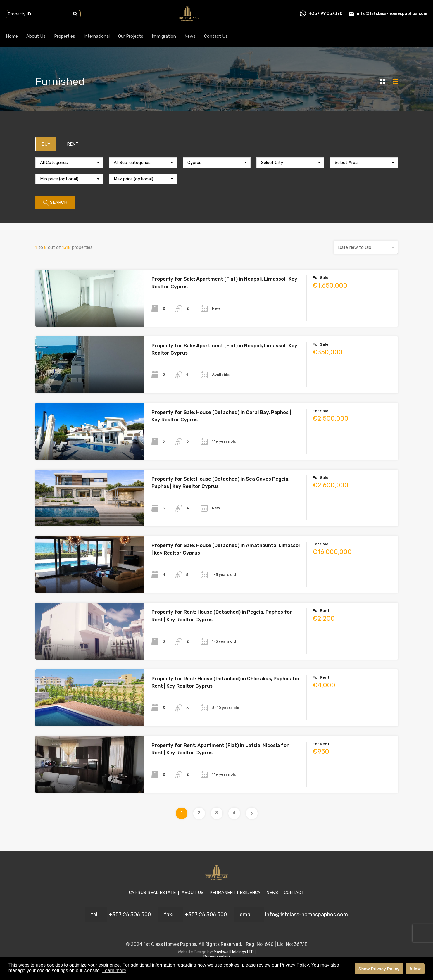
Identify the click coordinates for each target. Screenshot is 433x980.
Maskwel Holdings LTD (234, 952)
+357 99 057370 (326, 14)
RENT (73, 144)
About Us (36, 36)
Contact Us (216, 36)
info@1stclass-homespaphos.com (392, 14)
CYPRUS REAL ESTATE (152, 893)
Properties (65, 36)
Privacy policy (217, 957)
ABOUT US (193, 893)
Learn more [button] (114, 970)
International (97, 36)
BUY (46, 144)
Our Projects (131, 36)
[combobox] (69, 163)
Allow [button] (415, 969)
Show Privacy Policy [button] (379, 969)
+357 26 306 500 (130, 915)
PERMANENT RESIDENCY (235, 893)
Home (12, 36)
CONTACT (294, 893)
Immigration (164, 36)
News (190, 36)
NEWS (272, 893)
